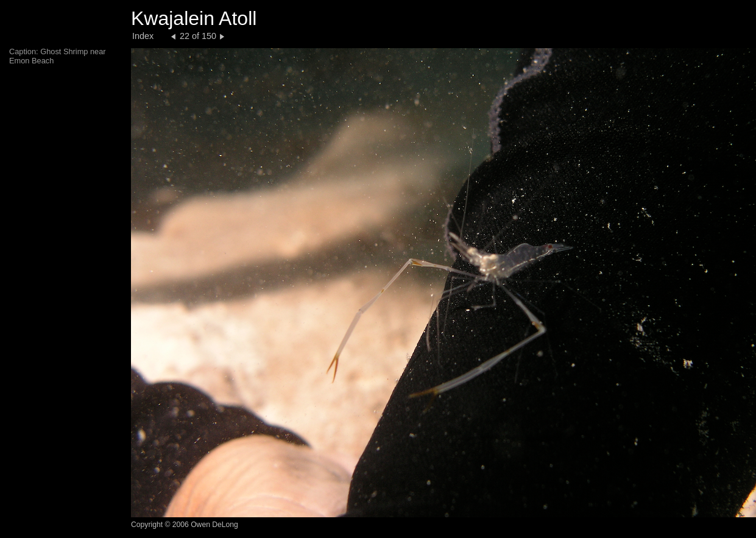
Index (143, 36)
